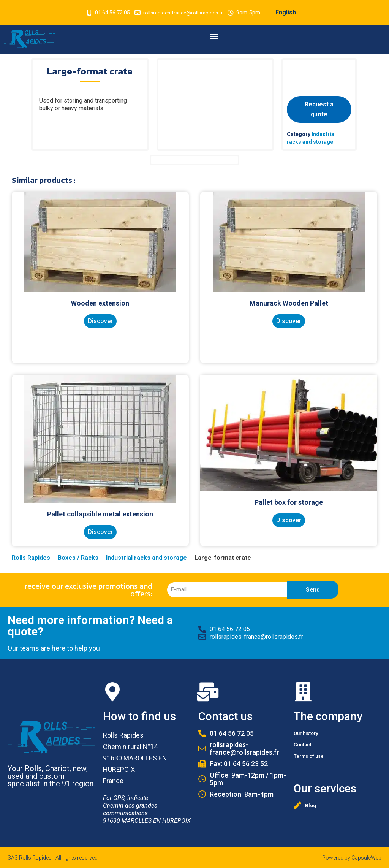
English (288, 12)
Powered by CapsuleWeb (352, 858)
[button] (214, 36)
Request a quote (319, 109)
